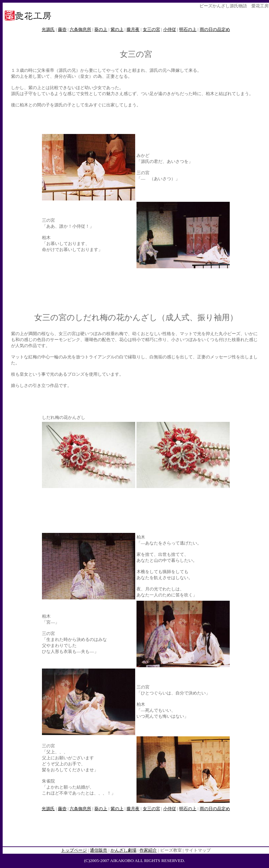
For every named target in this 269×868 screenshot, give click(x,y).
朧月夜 (133, 29)
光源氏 (48, 29)
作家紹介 (148, 850)
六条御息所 (80, 29)
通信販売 (99, 850)
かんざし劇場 (124, 850)
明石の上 (188, 29)
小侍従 (170, 29)
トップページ (74, 850)
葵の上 (101, 29)
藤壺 (62, 29)
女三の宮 (151, 29)
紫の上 (117, 29)
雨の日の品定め (215, 29)
